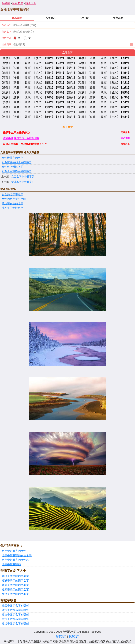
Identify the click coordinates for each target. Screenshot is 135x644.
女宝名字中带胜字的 (23, 177)
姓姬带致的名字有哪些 (15, 624)
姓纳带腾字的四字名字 (15, 576)
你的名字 (7, 32)
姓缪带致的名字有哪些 (15, 606)
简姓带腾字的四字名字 (15, 594)
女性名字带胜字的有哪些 (17, 171)
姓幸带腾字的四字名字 (15, 590)
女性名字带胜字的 (12, 167)
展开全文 (68, 127)
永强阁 (6, 3)
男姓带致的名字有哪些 (15, 619)
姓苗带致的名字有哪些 (15, 615)
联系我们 (74, 637)
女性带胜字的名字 (12, 158)
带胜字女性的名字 (12, 203)
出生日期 (7, 44)
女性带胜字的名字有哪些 (17, 162)
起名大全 (31, 3)
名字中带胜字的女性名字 (17, 555)
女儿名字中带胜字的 (23, 182)
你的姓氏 (7, 25)
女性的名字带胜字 (12, 194)
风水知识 (18, 3)
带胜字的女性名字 (12, 208)
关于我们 (61, 637)
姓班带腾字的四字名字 (15, 581)
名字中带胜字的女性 (14, 551)
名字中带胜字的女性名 (15, 560)
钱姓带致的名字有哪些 (15, 610)
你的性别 (7, 38)
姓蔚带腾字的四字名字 (15, 585)
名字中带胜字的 (11, 564)
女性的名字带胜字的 (14, 199)
